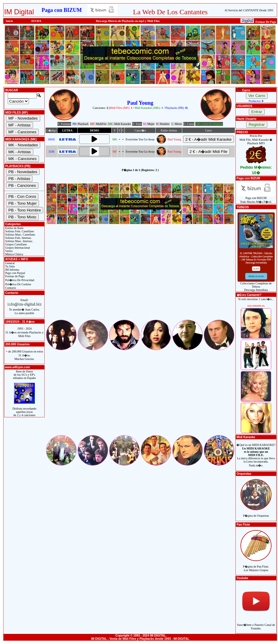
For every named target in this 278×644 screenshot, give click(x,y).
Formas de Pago (14, 276)
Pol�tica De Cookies (18, 284)
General (10, 263)
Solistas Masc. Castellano (20, 235)
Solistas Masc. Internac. (19, 241)
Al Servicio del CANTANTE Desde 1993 (249, 10)
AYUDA (36, 21)
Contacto (10, 288)
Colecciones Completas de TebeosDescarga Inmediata (256, 285)
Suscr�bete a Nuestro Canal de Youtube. (256, 623)
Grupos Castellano (16, 244)
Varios (8, 251)
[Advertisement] (140, 277)
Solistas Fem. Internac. (18, 238)
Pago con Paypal (15, 273)
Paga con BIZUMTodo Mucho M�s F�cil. (256, 199)
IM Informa (12, 270)
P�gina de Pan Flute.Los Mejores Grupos (256, 565)
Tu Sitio (10, 266)
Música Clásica (14, 254)
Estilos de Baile (14, 228)
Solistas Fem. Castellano (19, 231)
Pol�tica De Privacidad (19, 280)
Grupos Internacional (17, 248)
